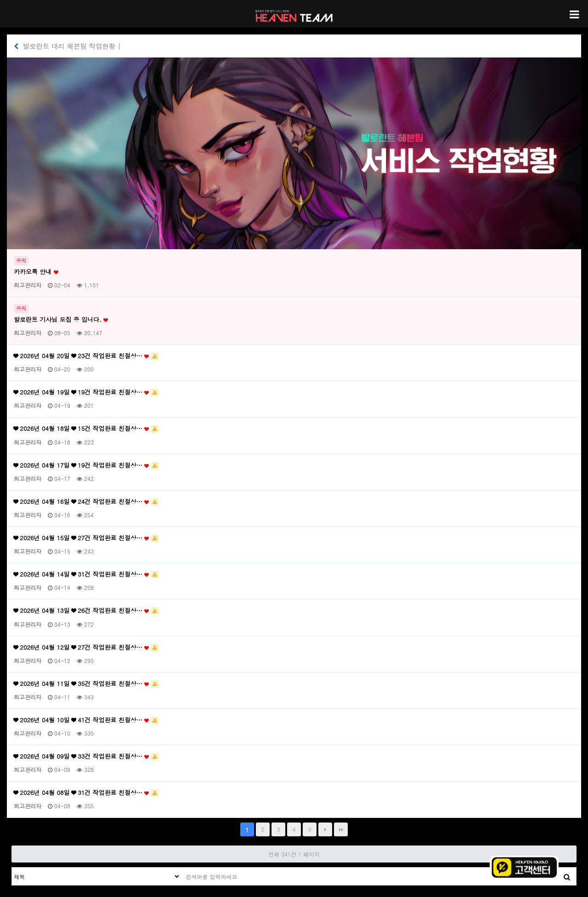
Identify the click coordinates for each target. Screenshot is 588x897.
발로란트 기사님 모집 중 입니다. (61, 320)
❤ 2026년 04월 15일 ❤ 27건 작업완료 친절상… (86, 538)
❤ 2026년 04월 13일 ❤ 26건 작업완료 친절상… (86, 611)
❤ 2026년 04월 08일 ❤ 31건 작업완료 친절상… (86, 793)
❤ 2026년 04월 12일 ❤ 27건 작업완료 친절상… (86, 647)
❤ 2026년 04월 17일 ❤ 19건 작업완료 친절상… (86, 465)
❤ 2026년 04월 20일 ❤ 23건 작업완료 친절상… (86, 356)
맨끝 (341, 829)
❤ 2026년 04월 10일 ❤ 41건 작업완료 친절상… (86, 720)
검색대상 (12, 868)
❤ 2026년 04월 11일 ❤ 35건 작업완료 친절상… (86, 684)
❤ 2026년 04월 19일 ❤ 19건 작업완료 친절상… (86, 392)
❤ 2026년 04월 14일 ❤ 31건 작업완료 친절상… (86, 574)
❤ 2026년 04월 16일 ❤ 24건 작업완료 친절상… (86, 502)
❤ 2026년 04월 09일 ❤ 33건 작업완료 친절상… (86, 756)
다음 (325, 829)
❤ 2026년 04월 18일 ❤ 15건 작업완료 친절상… (86, 429)
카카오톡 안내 (36, 272)
